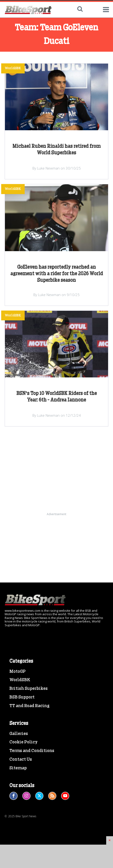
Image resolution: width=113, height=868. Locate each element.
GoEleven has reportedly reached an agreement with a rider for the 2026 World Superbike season (57, 274)
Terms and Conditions (32, 751)
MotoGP (18, 672)
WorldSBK (20, 680)
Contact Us (21, 759)
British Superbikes (29, 689)
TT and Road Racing (29, 706)
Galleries (19, 734)
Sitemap (18, 768)
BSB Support (22, 697)
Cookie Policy (23, 742)
